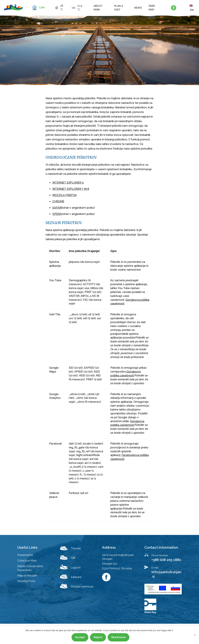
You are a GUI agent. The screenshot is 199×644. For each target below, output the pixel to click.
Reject (98, 637)
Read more (118, 637)
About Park (98, 8)
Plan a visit (119, 8)
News (138, 8)
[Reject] (195, 635)
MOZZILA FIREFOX (64, 195)
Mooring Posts (26, 581)
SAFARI (57, 208)
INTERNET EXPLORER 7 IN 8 (71, 189)
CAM (42, 8)
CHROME (58, 201)
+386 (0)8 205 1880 (166, 560)
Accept (80, 637)
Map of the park (27, 576)
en (192, 8)
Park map (152, 8)
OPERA (57, 214)
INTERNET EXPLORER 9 (68, 183)
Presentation (25, 555)
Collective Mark (27, 561)
